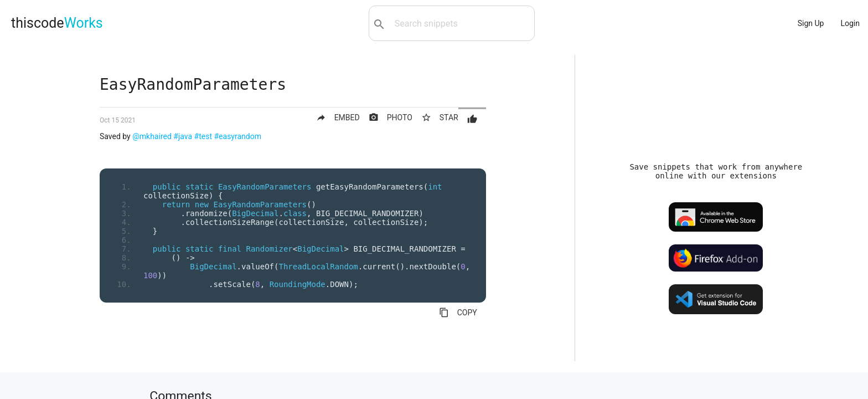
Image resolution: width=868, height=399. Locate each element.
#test (203, 136)
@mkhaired (152, 136)
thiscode (57, 23)
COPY (458, 313)
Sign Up (811, 23)
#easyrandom (237, 136)
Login (850, 23)
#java (183, 136)
